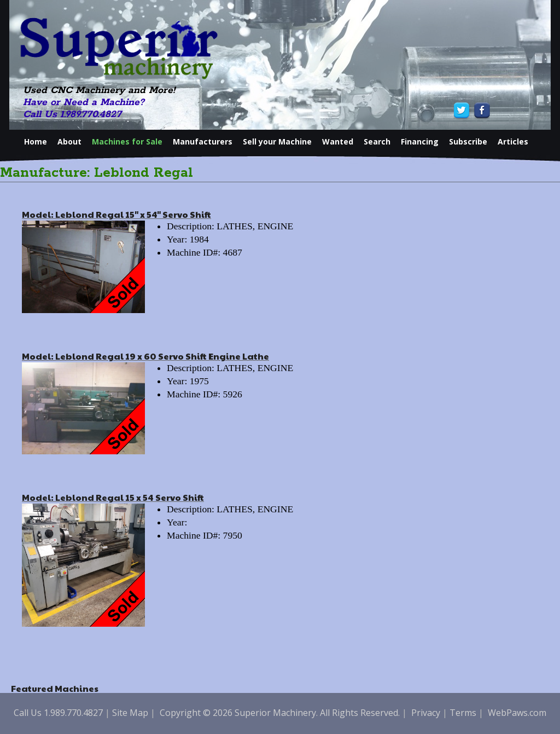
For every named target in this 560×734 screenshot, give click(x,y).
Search (377, 141)
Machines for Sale (127, 141)
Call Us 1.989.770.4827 (72, 114)
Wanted (338, 141)
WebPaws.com (517, 713)
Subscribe (468, 141)
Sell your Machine (277, 141)
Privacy (426, 713)
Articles (513, 141)
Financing (420, 141)
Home (36, 141)
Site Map (130, 713)
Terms (463, 713)
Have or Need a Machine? (84, 102)
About (69, 141)
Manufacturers (203, 141)
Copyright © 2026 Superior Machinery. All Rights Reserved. (280, 713)
